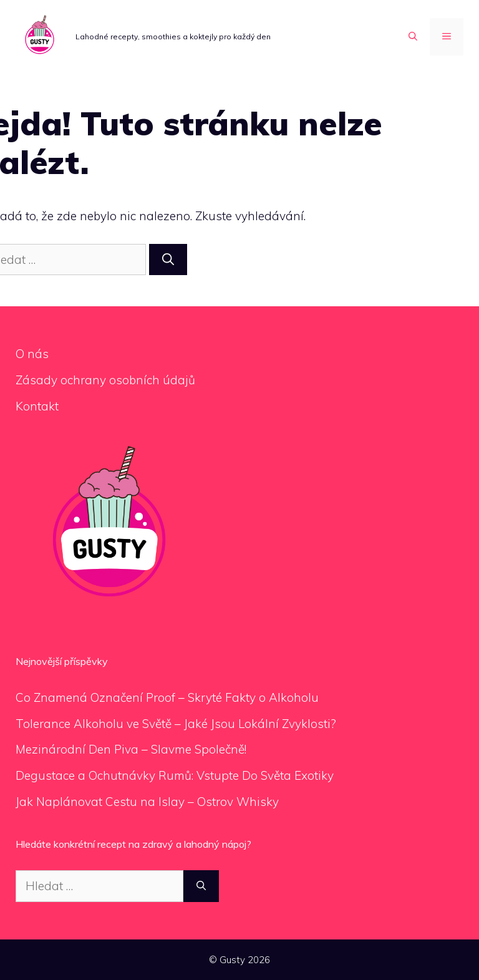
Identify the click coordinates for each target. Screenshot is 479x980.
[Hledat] (168, 260)
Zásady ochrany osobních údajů (105, 380)
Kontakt (37, 406)
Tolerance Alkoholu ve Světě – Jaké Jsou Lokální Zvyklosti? (176, 724)
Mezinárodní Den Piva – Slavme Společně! (131, 749)
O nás (32, 354)
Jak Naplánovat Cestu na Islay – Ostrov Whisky (147, 802)
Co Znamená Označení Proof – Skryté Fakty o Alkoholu (167, 697)
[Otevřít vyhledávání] (413, 37)
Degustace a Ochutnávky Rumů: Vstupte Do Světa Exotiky (175, 775)
